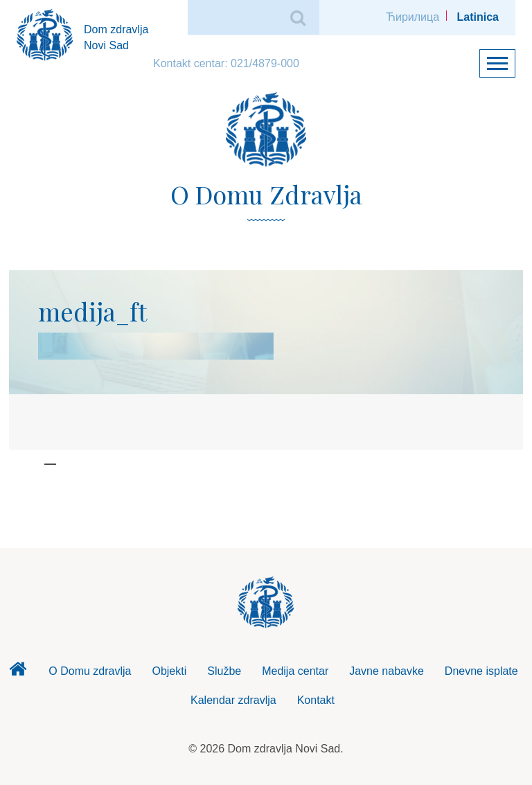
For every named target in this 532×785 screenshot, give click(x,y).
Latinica (478, 17)
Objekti (169, 671)
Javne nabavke (387, 671)
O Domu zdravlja (90, 671)
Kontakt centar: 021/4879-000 (226, 63)
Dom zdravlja (17, 673)
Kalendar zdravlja (233, 700)
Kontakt (316, 700)
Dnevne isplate (481, 671)
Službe (224, 671)
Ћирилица (413, 17)
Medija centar (295, 671)
